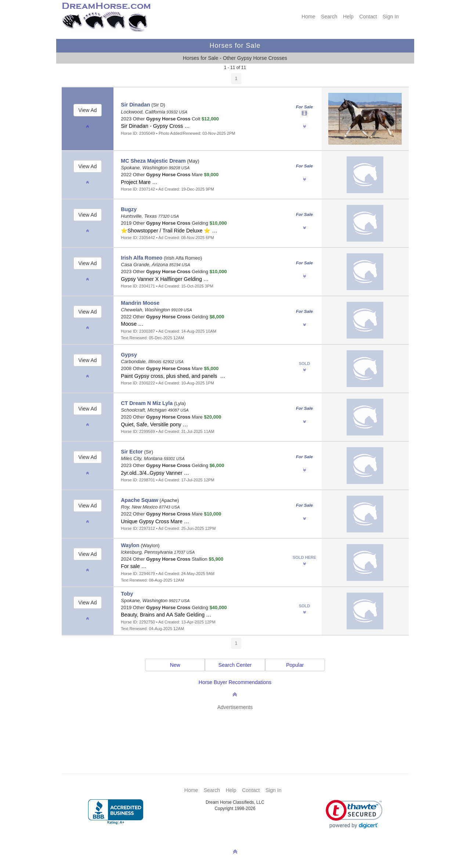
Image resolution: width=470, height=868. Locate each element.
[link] (354, 814)
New (175, 665)
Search (329, 17)
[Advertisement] (239, 731)
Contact (368, 17)
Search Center (235, 665)
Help (348, 17)
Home (308, 17)
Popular (295, 665)
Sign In (391, 17)
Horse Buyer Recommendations (235, 682)
